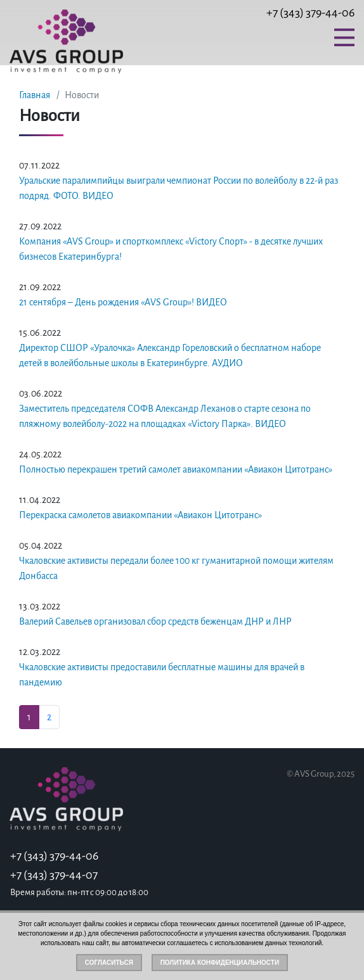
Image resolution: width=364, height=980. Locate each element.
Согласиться (109, 963)
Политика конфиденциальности (220, 963)
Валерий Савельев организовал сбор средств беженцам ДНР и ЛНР (155, 621)
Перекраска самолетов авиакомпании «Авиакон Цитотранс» (140, 515)
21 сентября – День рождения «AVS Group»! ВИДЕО (123, 302)
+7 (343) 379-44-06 (310, 13)
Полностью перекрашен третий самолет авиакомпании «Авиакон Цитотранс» (176, 469)
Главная (35, 95)
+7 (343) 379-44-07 (54, 875)
